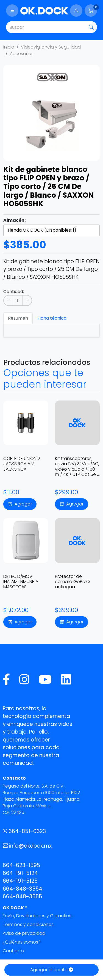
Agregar (20, 504)
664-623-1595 (21, 865)
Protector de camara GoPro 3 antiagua (73, 582)
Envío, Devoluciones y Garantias (37, 916)
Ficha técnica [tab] (52, 318)
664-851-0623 (24, 831)
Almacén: (14, 220)
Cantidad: (14, 292)
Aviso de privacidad (24, 933)
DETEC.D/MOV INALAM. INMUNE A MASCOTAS (21, 582)
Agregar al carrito (52, 970)
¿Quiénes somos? (22, 942)
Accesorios (22, 54)
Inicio (9, 47)
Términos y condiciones (28, 924)
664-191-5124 (20, 873)
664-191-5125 (20, 881)
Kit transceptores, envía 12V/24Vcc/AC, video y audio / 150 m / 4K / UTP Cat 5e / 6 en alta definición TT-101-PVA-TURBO (77, 472)
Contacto (13, 951)
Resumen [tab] (18, 318)
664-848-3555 (22, 897)
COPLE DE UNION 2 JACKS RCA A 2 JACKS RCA (22, 464)
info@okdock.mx (27, 846)
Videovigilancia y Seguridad (51, 47)
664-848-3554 (23, 889)
